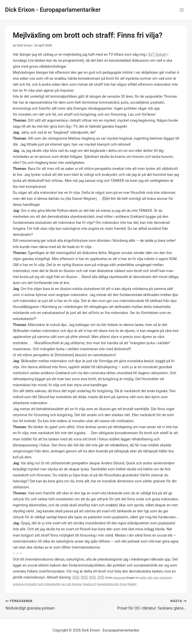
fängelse (77, 584)
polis (156, 578)
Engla (123, 584)
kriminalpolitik (52, 584)
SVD (76, 577)
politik (143, 578)
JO (94, 584)
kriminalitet (31, 584)
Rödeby (131, 584)
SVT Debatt (157, 54)
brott (41, 584)
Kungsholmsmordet (108, 584)
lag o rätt (66, 584)
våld (149, 578)
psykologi (18, 584)
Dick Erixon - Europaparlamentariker (53, 10)
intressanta (119, 578)
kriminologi (166, 578)
